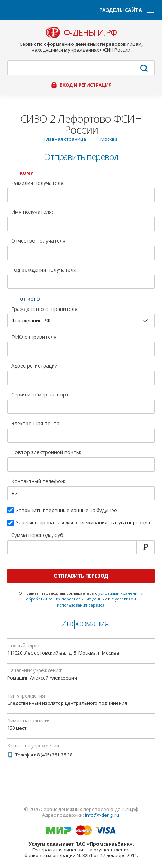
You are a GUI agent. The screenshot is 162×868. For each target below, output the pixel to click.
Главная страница (65, 139)
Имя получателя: (32, 212)
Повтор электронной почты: (46, 453)
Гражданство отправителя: (45, 309)
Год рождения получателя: (44, 270)
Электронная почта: (36, 424)
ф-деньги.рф (90, 32)
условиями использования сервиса (97, 602)
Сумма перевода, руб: (38, 535)
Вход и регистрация (86, 85)
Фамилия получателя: (38, 183)
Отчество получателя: (39, 241)
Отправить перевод (81, 576)
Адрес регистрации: (35, 366)
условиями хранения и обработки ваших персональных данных (85, 596)
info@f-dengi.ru (102, 815)
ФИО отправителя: (34, 337)
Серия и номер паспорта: (42, 395)
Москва (109, 139)
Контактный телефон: (38, 482)
